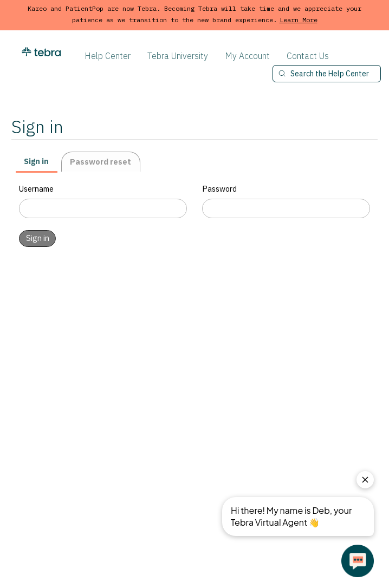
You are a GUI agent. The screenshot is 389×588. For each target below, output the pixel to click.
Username (36, 189)
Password (219, 189)
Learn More (299, 20)
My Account (247, 56)
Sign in (36, 161)
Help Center (108, 56)
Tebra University (178, 56)
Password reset (101, 162)
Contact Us (308, 56)
